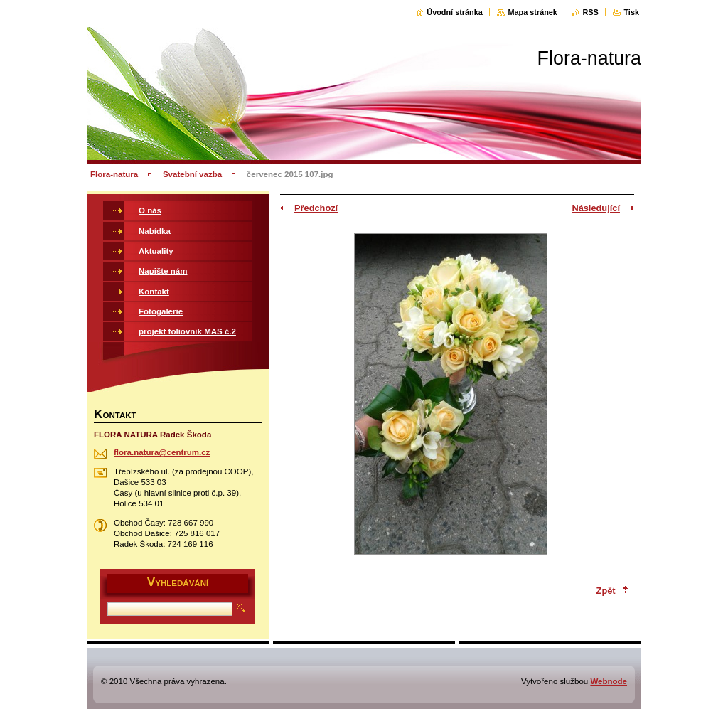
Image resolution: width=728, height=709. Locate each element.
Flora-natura (114, 174)
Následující (596, 208)
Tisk (631, 12)
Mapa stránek (532, 12)
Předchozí (316, 208)
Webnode (609, 681)
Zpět (606, 591)
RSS (590, 12)
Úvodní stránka (455, 12)
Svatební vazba (192, 174)
